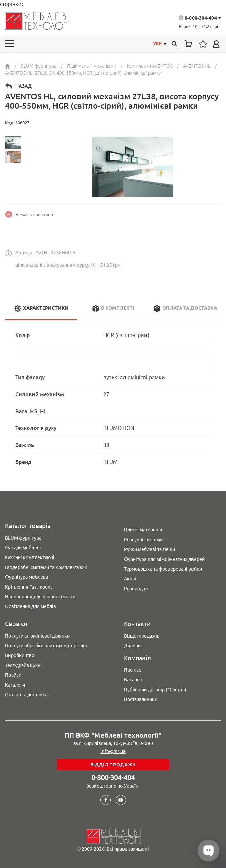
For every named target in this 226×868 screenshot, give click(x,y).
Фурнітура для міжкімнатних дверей (164, 559)
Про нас (132, 670)
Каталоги (15, 685)
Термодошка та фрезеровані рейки (163, 569)
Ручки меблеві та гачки (149, 549)
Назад (24, 86)
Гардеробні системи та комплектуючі (46, 567)
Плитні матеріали (143, 530)
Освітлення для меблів (31, 606)
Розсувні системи (143, 540)
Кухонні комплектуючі (30, 557)
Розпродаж (136, 589)
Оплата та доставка (26, 695)
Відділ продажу (113, 765)
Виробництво (20, 655)
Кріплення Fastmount (29, 587)
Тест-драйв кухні (23, 665)
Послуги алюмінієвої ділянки (37, 636)
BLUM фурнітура (23, 538)
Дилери (132, 646)
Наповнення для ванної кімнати (40, 597)
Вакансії (133, 680)
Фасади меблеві (23, 548)
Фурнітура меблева (27, 577)
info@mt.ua (113, 751)
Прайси (13, 675)
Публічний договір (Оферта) (155, 690)
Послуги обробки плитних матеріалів (46, 646)
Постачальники (141, 699)
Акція (130, 579)
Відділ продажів (142, 636)
